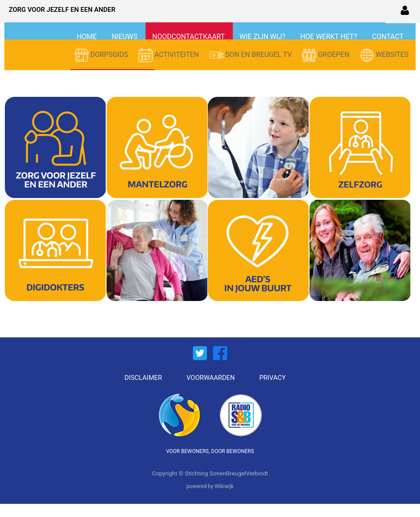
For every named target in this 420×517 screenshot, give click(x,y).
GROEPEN (326, 55)
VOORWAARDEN (210, 378)
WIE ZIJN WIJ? (263, 37)
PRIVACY (272, 378)
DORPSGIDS (102, 55)
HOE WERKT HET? (330, 37)
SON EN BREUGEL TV (252, 55)
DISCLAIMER (143, 378)
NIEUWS (125, 37)
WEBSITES (384, 55)
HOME (87, 37)
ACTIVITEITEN (170, 55)
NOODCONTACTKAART (189, 37)
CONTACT (388, 37)
